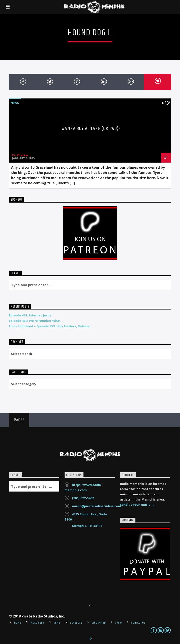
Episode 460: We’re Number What (35, 321)
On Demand (99, 623)
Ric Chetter (20, 155)
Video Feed (37, 623)
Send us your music (137, 505)
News (15, 103)
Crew (118, 623)
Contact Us (138, 623)
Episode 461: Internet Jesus (30, 315)
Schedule (76, 623)
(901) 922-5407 (83, 498)
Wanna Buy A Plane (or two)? (91, 129)
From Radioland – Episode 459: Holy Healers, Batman (50, 326)
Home (18, 623)
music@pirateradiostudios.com (97, 506)
